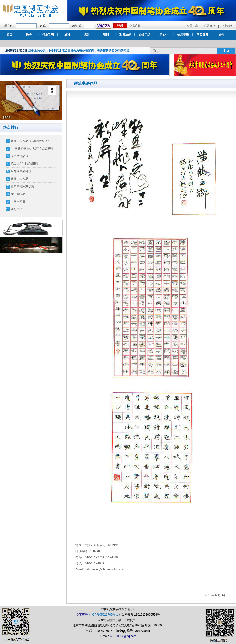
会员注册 (135, 26)
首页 (10, 35)
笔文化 (164, 35)
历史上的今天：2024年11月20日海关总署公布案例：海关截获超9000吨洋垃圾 (79, 51)
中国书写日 (18, 202)
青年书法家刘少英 (22, 186)
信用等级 (183, 35)
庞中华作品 (18, 194)
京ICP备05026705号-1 (103, 615)
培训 (106, 35)
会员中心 (193, 26)
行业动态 (48, 35)
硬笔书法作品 (20, 179)
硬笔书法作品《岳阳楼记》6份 (31, 141)
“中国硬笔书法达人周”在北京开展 (32, 149)
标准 (67, 35)
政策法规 (125, 35)
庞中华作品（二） (22, 156)
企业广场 (144, 35)
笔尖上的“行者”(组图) (24, 164)
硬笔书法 (17, 209)
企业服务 (227, 26)
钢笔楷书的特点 (21, 171)
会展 (222, 35)
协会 (29, 35)
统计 (87, 35)
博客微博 (202, 35)
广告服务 (210, 26)
